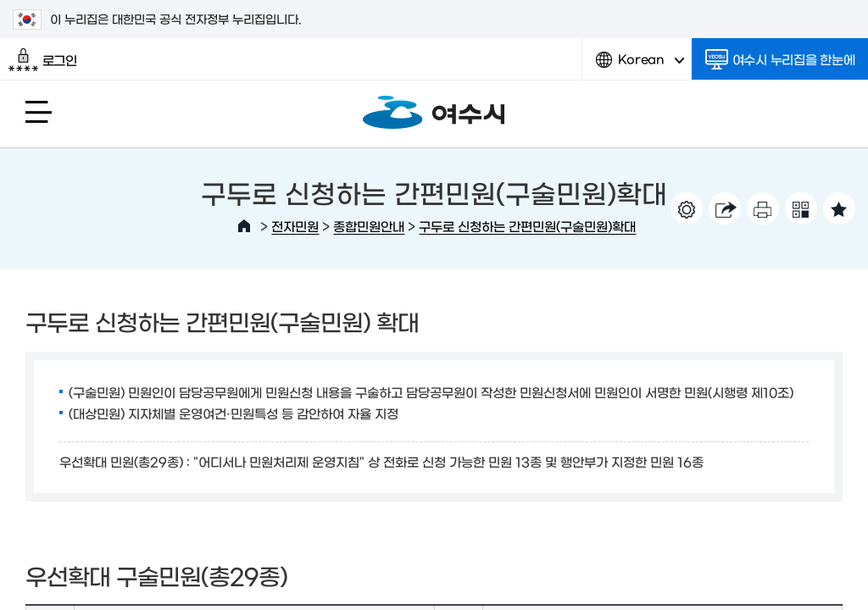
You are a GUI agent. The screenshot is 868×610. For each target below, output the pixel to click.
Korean (640, 66)
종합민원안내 (369, 226)
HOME (244, 226)
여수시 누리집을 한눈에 (780, 59)
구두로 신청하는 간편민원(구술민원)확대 (527, 226)
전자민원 (295, 226)
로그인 (43, 60)
